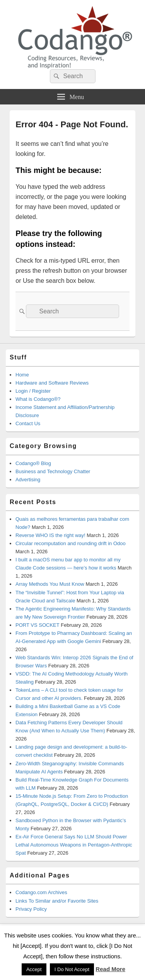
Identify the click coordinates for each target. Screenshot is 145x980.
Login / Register (33, 391)
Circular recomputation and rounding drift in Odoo (71, 543)
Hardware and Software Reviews (52, 383)
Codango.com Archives (41, 892)
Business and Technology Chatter (53, 471)
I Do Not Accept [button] (72, 969)
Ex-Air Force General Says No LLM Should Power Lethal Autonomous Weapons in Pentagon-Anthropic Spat (74, 845)
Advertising (28, 480)
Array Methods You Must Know (50, 584)
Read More (110, 969)
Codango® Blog (33, 463)
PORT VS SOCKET (38, 625)
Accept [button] (34, 969)
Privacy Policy (31, 909)
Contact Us (28, 423)
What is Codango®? (38, 399)
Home (22, 375)
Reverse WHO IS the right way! (50, 535)
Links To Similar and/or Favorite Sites (57, 901)
